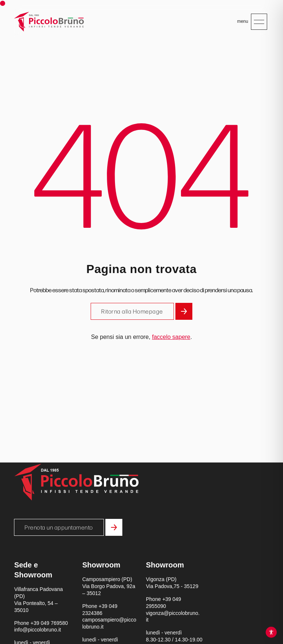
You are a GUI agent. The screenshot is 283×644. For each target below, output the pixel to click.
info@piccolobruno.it (37, 630)
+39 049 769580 (49, 623)
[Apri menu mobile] (259, 22)
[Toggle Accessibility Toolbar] (271, 632)
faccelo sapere (171, 337)
